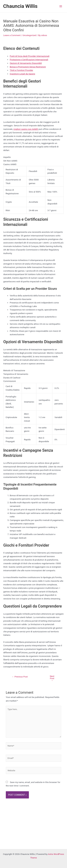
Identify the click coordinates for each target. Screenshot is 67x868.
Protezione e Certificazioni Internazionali (29, 60)
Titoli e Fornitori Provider (21, 70)
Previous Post (20, 677)
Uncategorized (29, 35)
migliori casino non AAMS (26, 129)
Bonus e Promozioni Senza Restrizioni (28, 67)
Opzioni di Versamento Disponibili (26, 63)
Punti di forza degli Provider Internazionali (30, 56)
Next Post (52, 678)
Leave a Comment (12, 35)
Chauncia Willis (20, 6)
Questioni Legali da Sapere (22, 74)
